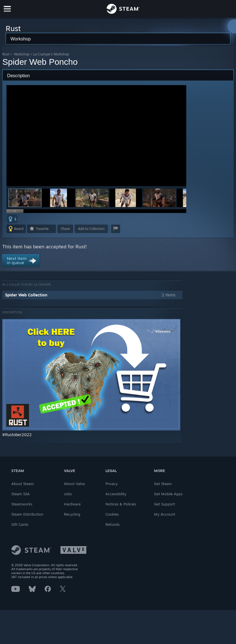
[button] (59, 198)
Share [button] (65, 229)
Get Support (164, 504)
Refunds (112, 524)
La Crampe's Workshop (51, 54)
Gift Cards (20, 524)
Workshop (22, 54)
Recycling (72, 514)
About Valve (74, 484)
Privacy (111, 484)
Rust (6, 54)
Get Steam (163, 484)
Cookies (112, 514)
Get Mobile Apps (168, 494)
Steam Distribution (27, 514)
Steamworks (22, 504)
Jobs (68, 494)
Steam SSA (20, 494)
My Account (165, 514)
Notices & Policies (121, 504)
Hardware (72, 504)
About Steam (23, 484)
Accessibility (116, 494)
